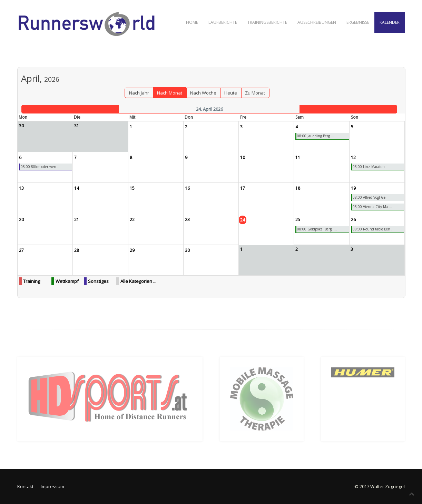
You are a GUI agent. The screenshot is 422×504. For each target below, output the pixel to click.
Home (192, 22)
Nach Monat (170, 93)
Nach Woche (203, 93)
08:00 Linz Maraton (369, 167)
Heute (231, 93)
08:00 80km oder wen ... (41, 167)
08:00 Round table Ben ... (374, 229)
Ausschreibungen (317, 22)
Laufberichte (223, 22)
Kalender (390, 22)
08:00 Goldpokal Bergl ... (317, 229)
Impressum (52, 486)
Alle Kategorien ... (138, 281)
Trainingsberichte (267, 22)
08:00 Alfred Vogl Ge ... (371, 197)
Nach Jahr (139, 93)
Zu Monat (255, 93)
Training (32, 281)
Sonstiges (98, 281)
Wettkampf (67, 281)
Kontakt (25, 486)
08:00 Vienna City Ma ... (372, 207)
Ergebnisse (358, 22)
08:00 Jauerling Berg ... (316, 136)
